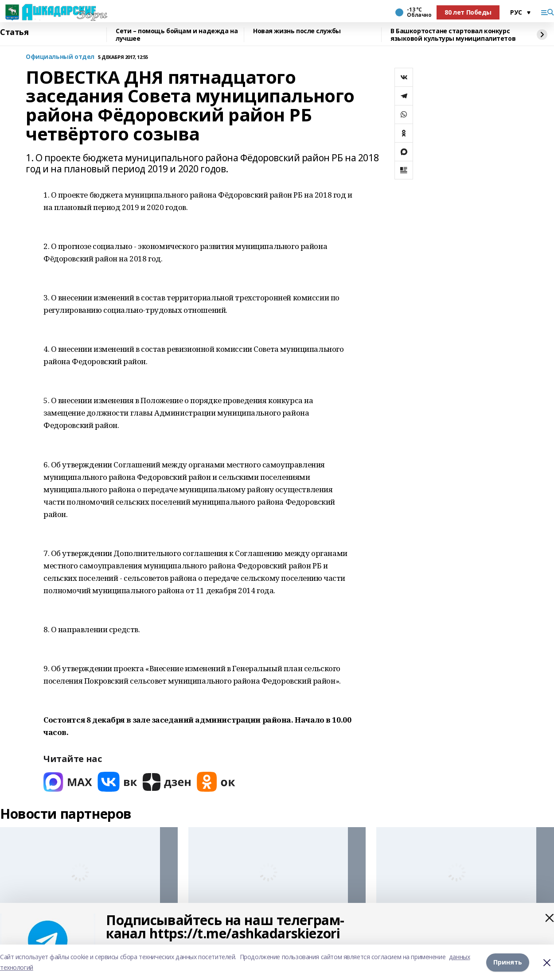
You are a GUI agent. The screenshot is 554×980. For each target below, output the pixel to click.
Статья (14, 32)
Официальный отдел (60, 57)
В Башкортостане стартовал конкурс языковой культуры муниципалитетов (453, 35)
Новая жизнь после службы (297, 31)
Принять (508, 962)
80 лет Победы (468, 12)
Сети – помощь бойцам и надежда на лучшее (177, 35)
